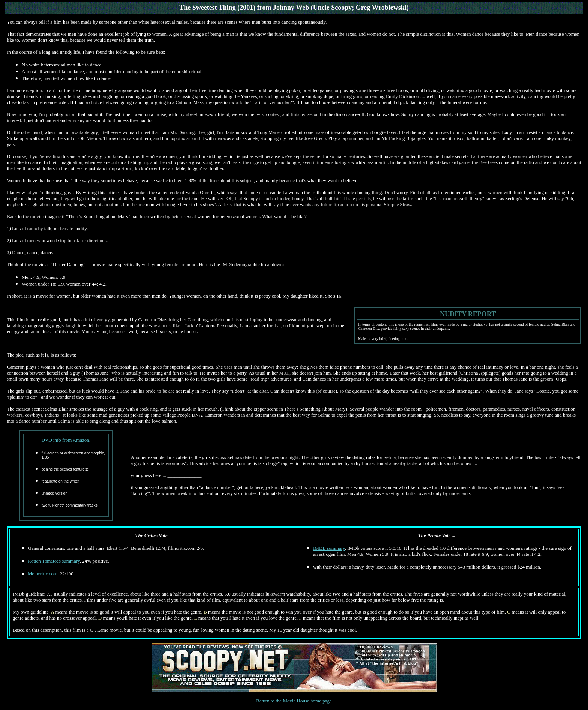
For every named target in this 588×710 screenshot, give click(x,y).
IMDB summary (329, 548)
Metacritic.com (43, 574)
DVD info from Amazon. (66, 440)
